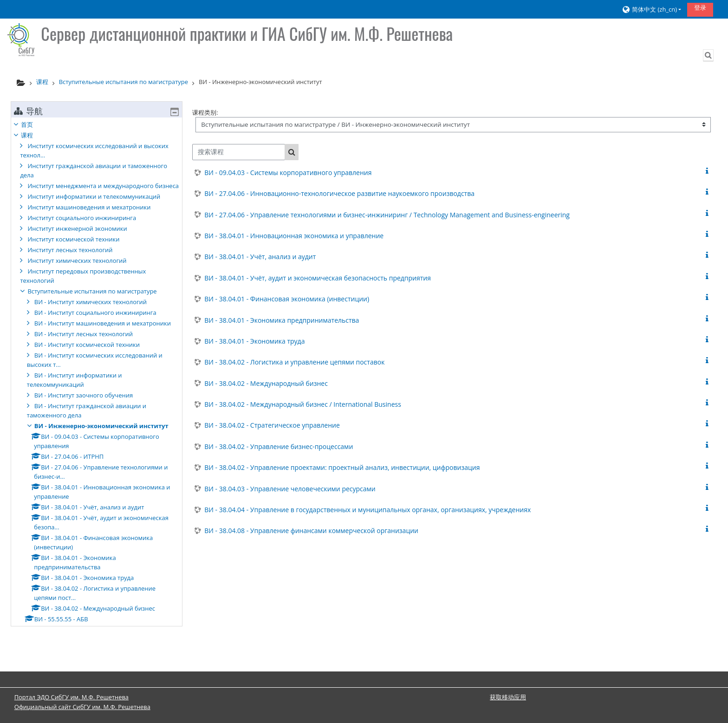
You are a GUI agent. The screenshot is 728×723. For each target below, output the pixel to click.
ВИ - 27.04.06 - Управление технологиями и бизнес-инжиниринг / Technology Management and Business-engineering (387, 215)
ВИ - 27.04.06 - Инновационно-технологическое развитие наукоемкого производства (339, 193)
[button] (651, 10)
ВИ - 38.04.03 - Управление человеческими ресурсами (290, 489)
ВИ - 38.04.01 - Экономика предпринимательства (282, 320)
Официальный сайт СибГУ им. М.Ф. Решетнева (82, 707)
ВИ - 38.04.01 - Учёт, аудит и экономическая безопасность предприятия (318, 278)
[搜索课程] (239, 152)
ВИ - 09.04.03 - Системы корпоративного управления (288, 173)
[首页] (21, 39)
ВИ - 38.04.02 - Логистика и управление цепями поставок (294, 362)
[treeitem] (97, 386)
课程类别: (205, 112)
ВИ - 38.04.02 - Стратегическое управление (272, 425)
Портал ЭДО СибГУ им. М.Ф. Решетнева (71, 697)
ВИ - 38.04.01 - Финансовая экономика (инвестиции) (287, 299)
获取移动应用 (508, 697)
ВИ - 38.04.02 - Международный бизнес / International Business (303, 404)
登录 (700, 7)
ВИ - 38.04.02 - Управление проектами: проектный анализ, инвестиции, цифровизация (342, 467)
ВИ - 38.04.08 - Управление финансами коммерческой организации (311, 531)
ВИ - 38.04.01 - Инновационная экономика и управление (294, 236)
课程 (34, 135)
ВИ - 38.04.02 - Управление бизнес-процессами (279, 446)
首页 (34, 124)
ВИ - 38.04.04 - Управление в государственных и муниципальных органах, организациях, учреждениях (367, 510)
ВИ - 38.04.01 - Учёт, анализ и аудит (260, 257)
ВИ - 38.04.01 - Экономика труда (254, 341)
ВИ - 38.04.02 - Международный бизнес (266, 383)
